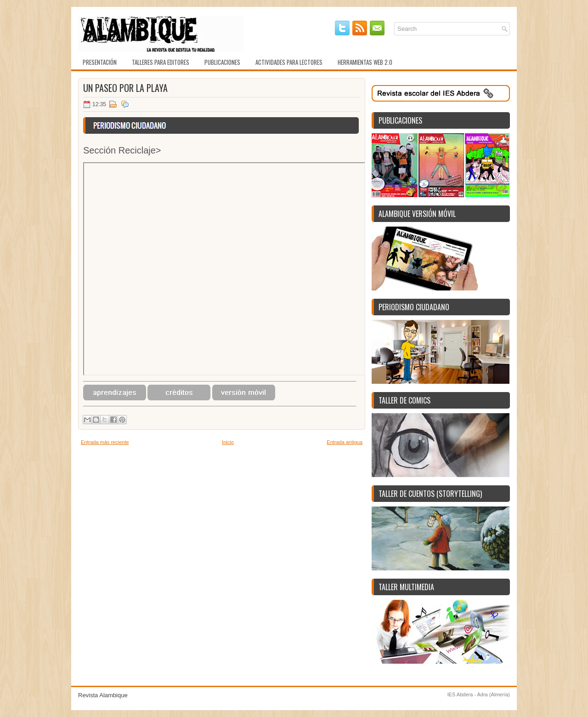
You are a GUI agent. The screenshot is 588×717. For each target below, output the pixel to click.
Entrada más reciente (105, 442)
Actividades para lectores (289, 62)
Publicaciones (222, 62)
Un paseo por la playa (125, 88)
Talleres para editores (161, 62)
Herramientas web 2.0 (365, 62)
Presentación (100, 62)
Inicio (228, 442)
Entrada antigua (345, 442)
